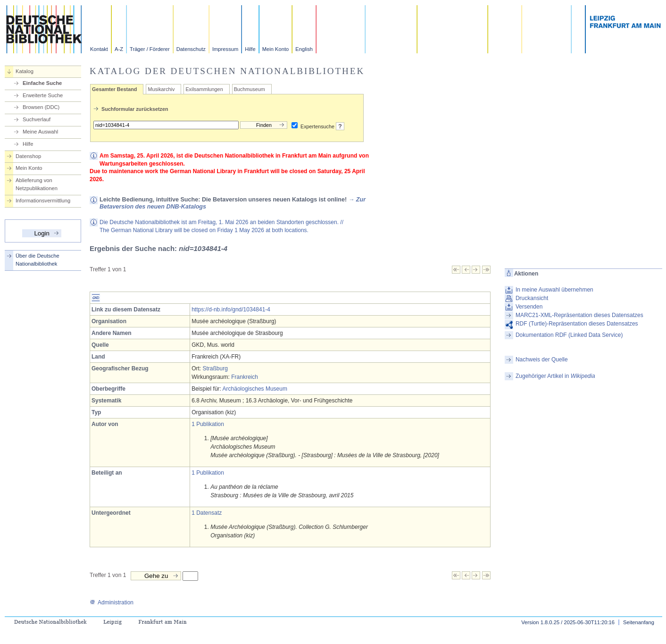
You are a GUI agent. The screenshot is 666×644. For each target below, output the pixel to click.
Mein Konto (276, 49)
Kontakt (99, 49)
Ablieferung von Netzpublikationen (37, 184)
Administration (112, 602)
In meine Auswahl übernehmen (554, 290)
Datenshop (28, 156)
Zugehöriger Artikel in (555, 376)
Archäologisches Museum (255, 389)
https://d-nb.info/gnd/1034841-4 (231, 309)
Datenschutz (191, 49)
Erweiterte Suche (43, 95)
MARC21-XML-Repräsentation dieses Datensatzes (579, 315)
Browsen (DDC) (41, 107)
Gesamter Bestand (114, 89)
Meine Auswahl (40, 132)
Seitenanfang (639, 622)
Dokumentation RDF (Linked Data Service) (569, 335)
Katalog (25, 71)
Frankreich (245, 377)
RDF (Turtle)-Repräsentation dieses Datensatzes (577, 324)
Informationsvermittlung (43, 201)
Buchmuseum (250, 89)
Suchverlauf (37, 119)
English (304, 49)
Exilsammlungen (204, 89)
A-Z (119, 49)
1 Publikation (208, 424)
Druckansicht (532, 298)
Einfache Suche (42, 83)
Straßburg (215, 368)
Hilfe (250, 49)
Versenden (529, 307)
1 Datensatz (207, 513)
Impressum (225, 49)
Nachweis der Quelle (542, 360)
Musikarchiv (161, 89)
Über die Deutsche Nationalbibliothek (37, 260)
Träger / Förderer (150, 49)
